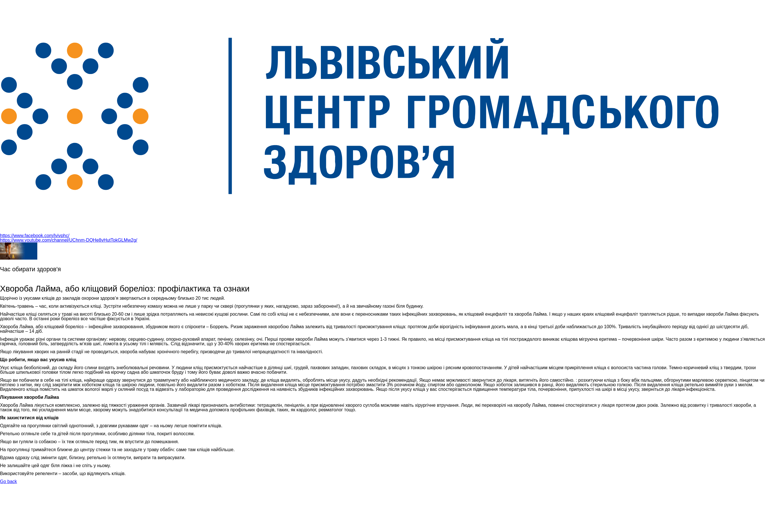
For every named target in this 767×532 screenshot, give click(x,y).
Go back (9, 481)
